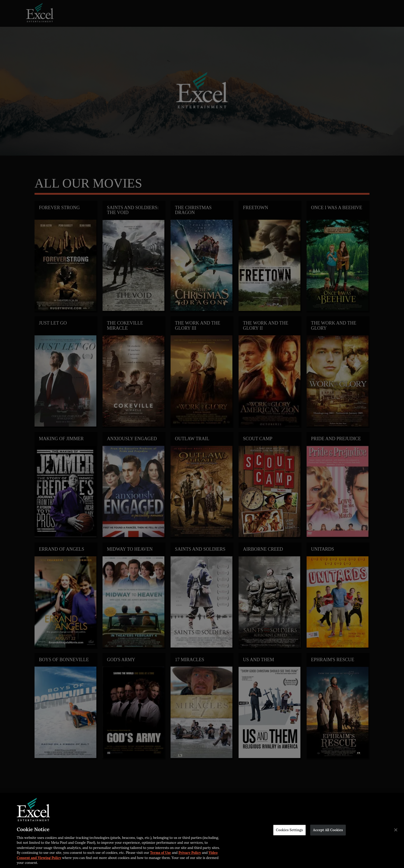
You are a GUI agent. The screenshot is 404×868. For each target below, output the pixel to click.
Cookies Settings (289, 830)
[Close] (396, 830)
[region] (202, 830)
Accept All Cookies (328, 830)
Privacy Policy (190, 853)
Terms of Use (161, 853)
